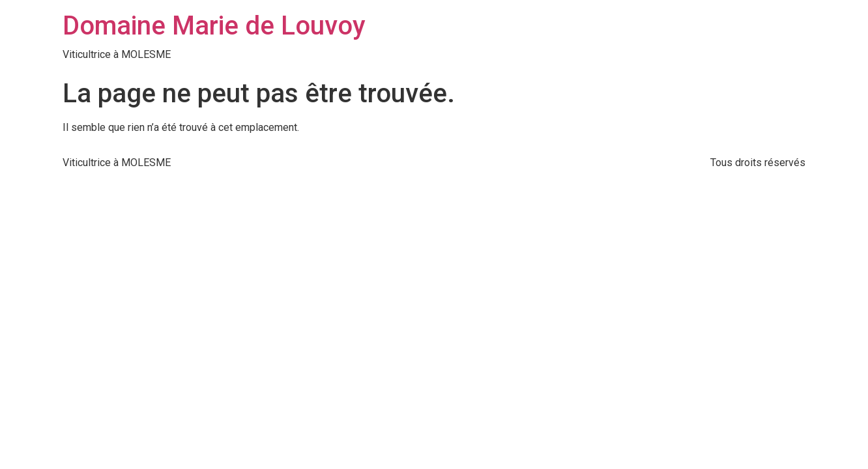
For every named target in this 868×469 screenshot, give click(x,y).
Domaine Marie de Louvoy (214, 26)
